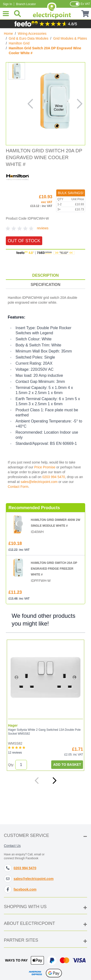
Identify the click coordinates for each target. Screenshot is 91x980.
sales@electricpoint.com (39, 482)
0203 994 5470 (54, 477)
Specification (45, 285)
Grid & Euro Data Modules (29, 38)
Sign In (7, 4)
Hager (13, 725)
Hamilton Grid (19, 43)
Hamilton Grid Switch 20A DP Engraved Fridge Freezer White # (54, 569)
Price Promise (45, 467)
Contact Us (12, 846)
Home (8, 34)
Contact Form (18, 487)
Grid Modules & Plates (70, 38)
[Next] (54, 781)
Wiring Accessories (32, 34)
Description (45, 275)
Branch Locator (26, 4)
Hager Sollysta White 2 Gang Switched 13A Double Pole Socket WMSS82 (44, 732)
